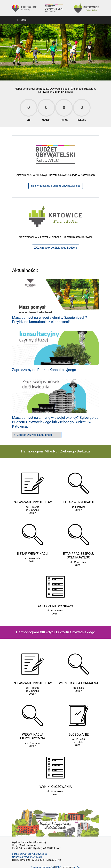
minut (64, 120)
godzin (46, 120)
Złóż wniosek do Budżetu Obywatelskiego (56, 186)
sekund (82, 120)
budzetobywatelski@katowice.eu (30, 854)
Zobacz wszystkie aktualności (33, 435)
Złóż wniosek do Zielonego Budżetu (56, 248)
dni (29, 120)
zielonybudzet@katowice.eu (27, 857)
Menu (21, 20)
